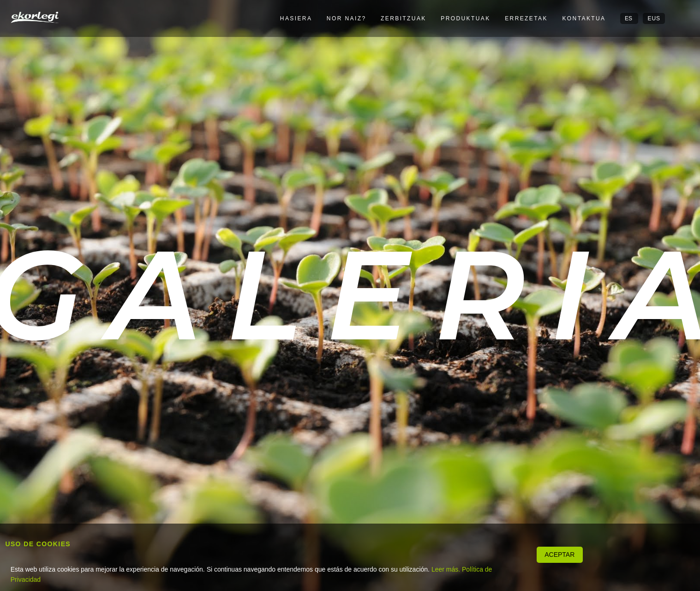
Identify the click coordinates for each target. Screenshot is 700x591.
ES (629, 18)
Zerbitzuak (404, 18)
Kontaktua (584, 18)
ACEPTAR (559, 555)
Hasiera (296, 18)
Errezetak (526, 18)
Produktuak (465, 18)
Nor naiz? (347, 18)
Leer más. (446, 569)
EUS (654, 18)
